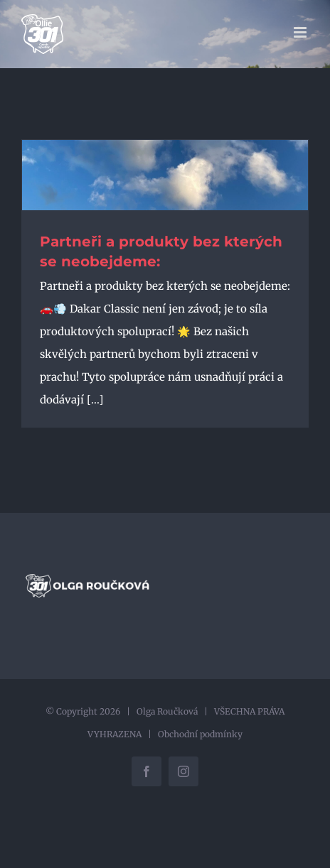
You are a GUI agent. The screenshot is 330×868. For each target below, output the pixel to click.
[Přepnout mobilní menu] (301, 32)
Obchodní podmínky (200, 734)
